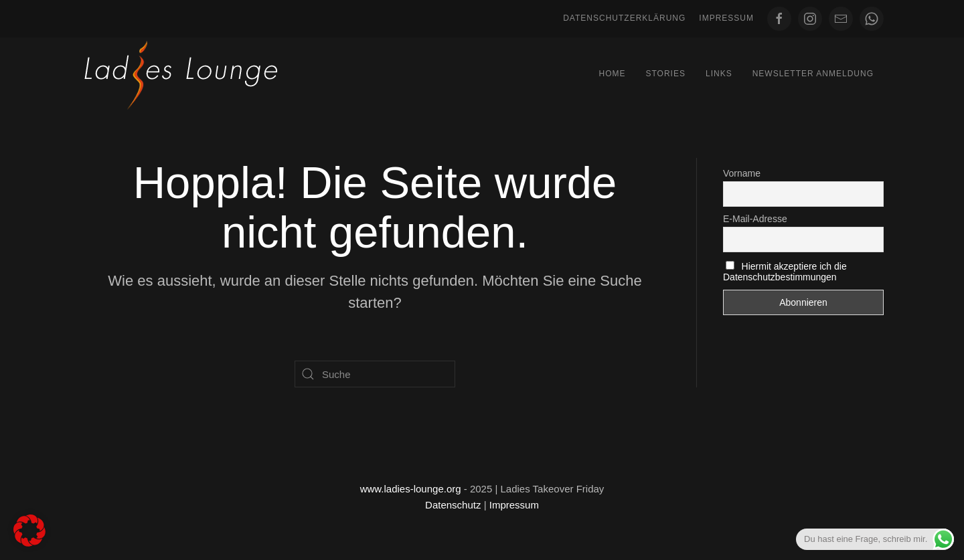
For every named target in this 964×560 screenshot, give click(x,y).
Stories (665, 74)
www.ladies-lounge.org (411, 489)
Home (612, 74)
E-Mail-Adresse (755, 219)
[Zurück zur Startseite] (181, 74)
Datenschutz (453, 505)
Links (719, 74)
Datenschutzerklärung (624, 18)
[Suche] (375, 374)
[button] (29, 531)
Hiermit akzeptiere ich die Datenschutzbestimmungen (785, 272)
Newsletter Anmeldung (813, 74)
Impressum (726, 18)
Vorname (742, 173)
